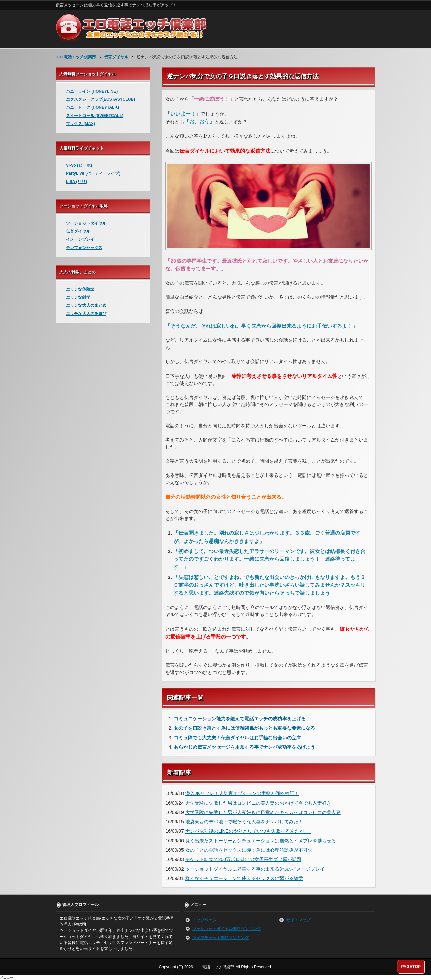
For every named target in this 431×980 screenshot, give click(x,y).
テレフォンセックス (84, 248)
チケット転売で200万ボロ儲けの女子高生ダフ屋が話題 (243, 859)
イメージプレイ (80, 239)
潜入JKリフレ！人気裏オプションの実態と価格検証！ (242, 793)
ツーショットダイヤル (86, 223)
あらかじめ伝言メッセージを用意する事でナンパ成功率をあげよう (244, 747)
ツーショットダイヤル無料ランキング (227, 929)
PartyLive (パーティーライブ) (93, 173)
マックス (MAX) (80, 124)
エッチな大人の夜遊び (86, 314)
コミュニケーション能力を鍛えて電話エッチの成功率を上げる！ (242, 719)
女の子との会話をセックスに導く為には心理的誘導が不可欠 (249, 850)
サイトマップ (298, 920)
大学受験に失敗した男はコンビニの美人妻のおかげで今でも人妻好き (258, 803)
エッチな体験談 (80, 289)
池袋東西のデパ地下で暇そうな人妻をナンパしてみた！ (244, 822)
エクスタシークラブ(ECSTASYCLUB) (101, 99)
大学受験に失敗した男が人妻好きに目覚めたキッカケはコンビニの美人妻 (263, 812)
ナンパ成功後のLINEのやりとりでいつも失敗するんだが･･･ (248, 831)
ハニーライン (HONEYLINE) (92, 91)
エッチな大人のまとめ (86, 305)
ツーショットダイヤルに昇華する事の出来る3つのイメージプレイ (255, 869)
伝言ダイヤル (78, 231)
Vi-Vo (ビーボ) (79, 165)
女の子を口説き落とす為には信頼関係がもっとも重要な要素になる (244, 728)
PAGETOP (411, 967)
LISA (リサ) (76, 182)
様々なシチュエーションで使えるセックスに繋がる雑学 (244, 878)
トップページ (204, 920)
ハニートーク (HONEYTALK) (92, 107)
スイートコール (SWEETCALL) (95, 116)
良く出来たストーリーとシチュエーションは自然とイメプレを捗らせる (261, 841)
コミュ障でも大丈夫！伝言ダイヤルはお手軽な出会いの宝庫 (237, 738)
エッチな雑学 (78, 297)
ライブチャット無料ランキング (221, 938)
